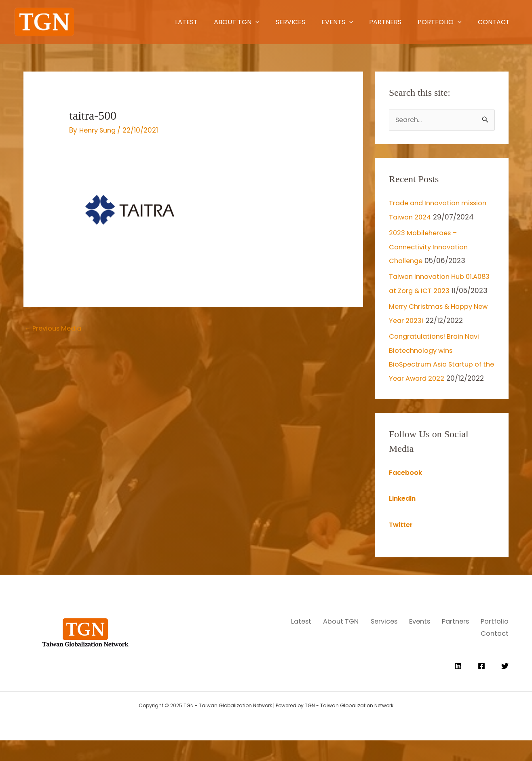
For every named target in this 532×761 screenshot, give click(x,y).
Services (246, 22)
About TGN (184, 22)
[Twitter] (505, 687)
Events (302, 22)
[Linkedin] (458, 687)
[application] (203, 22)
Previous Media (55, 329)
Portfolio (421, 22)
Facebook (406, 496)
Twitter (402, 548)
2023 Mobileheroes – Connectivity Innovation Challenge (431, 246)
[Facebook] (481, 687)
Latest (125, 22)
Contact (484, 22)
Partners (358, 22)
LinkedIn (403, 522)
